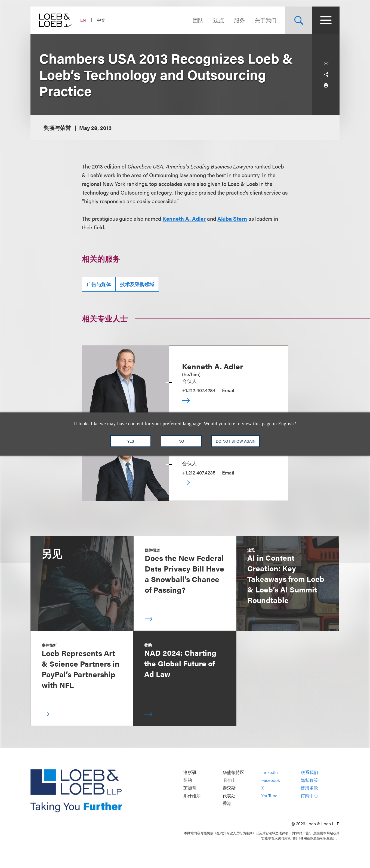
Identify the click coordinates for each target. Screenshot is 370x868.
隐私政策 (309, 780)
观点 (219, 20)
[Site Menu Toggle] (326, 20)
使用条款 (309, 788)
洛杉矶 (190, 772)
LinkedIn (270, 772)
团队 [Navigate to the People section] (198, 20)
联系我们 (309, 772)
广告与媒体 (99, 284)
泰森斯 (229, 788)
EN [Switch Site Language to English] (83, 20)
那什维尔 (192, 796)
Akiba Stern (232, 218)
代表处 (229, 796)
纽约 (188, 780)
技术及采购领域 (137, 284)
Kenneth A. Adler (184, 218)
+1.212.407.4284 (199, 390)
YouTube (269, 796)
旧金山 (229, 780)
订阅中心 (309, 796)
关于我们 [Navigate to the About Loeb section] (266, 20)
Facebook (271, 780)
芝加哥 (190, 788)
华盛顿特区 (233, 772)
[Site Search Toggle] (299, 20)
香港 (227, 803)
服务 (239, 20)
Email (228, 390)
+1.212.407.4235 (199, 472)
